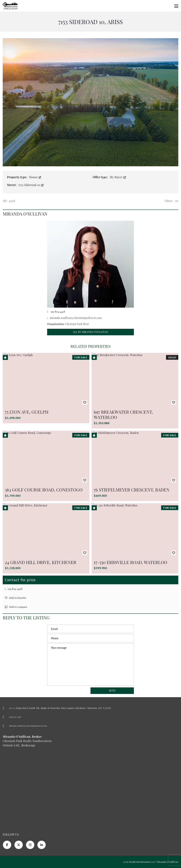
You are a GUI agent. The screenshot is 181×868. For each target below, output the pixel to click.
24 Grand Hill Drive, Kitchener (41, 562)
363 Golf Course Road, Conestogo (44, 490)
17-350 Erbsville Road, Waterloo (131, 562)
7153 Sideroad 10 (31, 185)
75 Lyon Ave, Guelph (27, 412)
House (35, 177)
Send (112, 691)
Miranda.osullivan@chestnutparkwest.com (28, 726)
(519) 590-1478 (15, 717)
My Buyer (118, 177)
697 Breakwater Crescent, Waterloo (123, 414)
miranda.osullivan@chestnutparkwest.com (74, 318)
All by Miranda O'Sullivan (90, 332)
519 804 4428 (14, 589)
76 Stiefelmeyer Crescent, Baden (132, 490)
